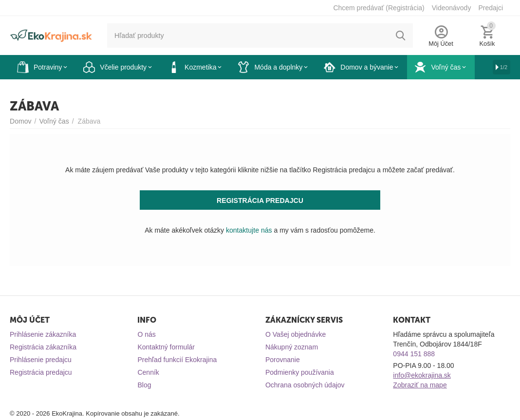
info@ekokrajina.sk (422, 375)
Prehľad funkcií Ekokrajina (177, 360)
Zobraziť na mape (420, 385)
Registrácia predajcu (41, 372)
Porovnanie (283, 360)
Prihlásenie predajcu (41, 360)
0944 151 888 (414, 354)
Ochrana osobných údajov (305, 385)
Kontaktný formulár (166, 347)
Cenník (148, 372)
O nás (146, 334)
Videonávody (452, 8)
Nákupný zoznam (292, 347)
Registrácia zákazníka (43, 347)
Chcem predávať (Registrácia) (379, 8)
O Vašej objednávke (296, 334)
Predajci (491, 8)
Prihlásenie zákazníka (43, 334)
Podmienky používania (300, 372)
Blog (144, 385)
